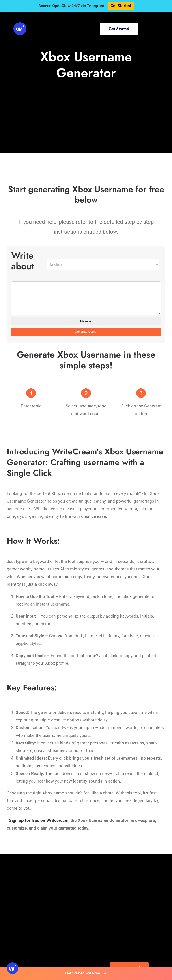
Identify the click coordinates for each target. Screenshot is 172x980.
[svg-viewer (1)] (20, 24)
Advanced (86, 321)
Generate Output (86, 332)
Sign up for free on (27, 820)
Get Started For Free (86, 973)
